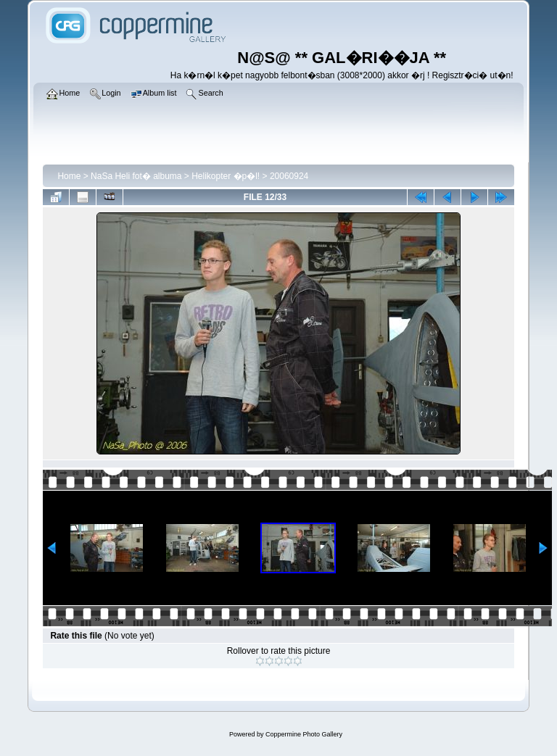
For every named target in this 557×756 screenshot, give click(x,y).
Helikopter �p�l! (226, 176)
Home (69, 176)
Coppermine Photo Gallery (304, 734)
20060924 (289, 176)
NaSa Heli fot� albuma (136, 176)
